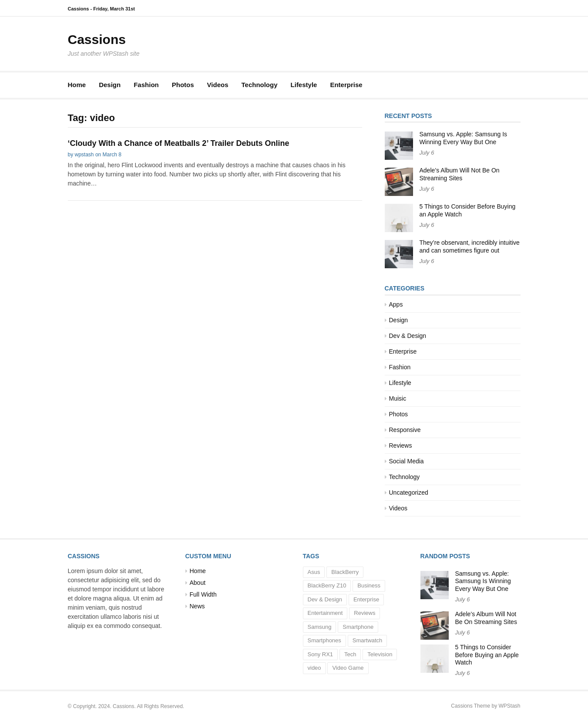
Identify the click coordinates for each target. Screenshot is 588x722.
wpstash (84, 155)
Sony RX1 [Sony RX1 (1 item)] (321, 654)
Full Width (203, 594)
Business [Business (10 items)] (369, 585)
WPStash (509, 706)
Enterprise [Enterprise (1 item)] (366, 599)
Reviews (401, 445)
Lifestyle (304, 85)
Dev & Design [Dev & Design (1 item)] (325, 599)
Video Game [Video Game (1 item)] (348, 668)
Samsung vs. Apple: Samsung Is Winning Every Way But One (464, 138)
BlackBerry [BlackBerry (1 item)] (345, 572)
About (198, 583)
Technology (259, 85)
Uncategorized (409, 493)
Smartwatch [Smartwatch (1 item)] (368, 640)
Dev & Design (408, 336)
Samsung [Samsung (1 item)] (320, 627)
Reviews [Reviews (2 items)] (365, 613)
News (197, 606)
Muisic (398, 398)
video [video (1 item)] (314, 668)
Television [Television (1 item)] (380, 654)
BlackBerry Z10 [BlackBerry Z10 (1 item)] (327, 585)
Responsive (405, 430)
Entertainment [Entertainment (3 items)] (325, 613)
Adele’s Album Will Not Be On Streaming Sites (460, 174)
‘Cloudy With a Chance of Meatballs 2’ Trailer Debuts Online (179, 143)
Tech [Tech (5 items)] (350, 654)
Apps (396, 304)
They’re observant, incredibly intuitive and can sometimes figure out (470, 246)
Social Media (407, 461)
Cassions (97, 39)
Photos (183, 85)
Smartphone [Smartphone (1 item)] (358, 627)
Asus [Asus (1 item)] (314, 572)
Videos (218, 85)
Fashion (146, 85)
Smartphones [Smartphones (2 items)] (324, 640)
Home (77, 85)
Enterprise (346, 85)
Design (110, 85)
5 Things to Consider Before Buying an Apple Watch (487, 655)
